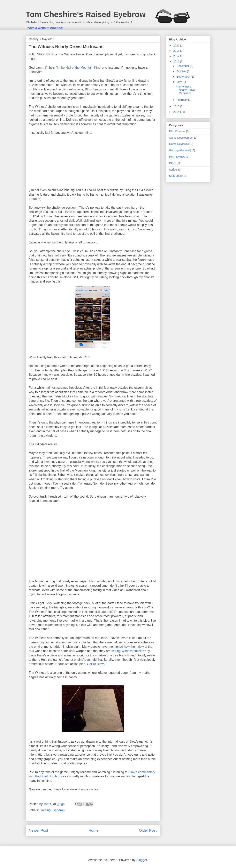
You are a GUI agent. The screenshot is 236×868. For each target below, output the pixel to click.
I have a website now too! (45, 28)
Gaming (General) (52, 810)
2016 (177, 61)
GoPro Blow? (96, 664)
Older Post (148, 830)
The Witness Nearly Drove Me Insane (185, 90)
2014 (177, 112)
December (183, 66)
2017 (177, 56)
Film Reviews (177, 131)
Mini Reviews (177, 157)
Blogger (142, 860)
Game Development (181, 138)
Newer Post (38, 830)
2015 (177, 106)
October (182, 71)
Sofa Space (176, 176)
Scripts (173, 170)
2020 (177, 45)
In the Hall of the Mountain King (79, 68)
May (179, 82)
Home (93, 830)
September (184, 77)
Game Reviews (178, 144)
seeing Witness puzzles (128, 651)
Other (173, 163)
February (182, 100)
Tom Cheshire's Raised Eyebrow (86, 14)
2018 (177, 51)
